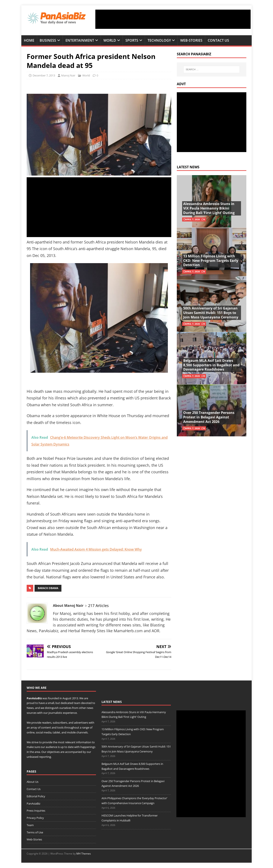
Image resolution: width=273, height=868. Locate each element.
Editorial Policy (36, 796)
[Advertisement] (173, 19)
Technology (159, 40)
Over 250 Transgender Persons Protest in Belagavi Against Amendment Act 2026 (209, 417)
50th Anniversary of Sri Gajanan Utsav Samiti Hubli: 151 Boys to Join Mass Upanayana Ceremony (211, 313)
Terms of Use (35, 832)
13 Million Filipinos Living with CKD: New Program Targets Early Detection (211, 261)
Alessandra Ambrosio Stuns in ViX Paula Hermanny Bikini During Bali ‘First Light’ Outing (209, 208)
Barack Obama (48, 588)
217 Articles (98, 606)
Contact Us (218, 40)
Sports (132, 40)
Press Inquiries (36, 811)
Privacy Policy (35, 818)
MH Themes (84, 854)
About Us (33, 782)
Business (48, 40)
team (77, 703)
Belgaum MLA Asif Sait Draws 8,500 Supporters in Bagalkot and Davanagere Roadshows (211, 365)
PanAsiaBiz (34, 698)
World (110, 40)
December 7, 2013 (44, 75)
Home (29, 40)
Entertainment (80, 40)
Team (30, 825)
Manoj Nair (68, 75)
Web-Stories (191, 40)
